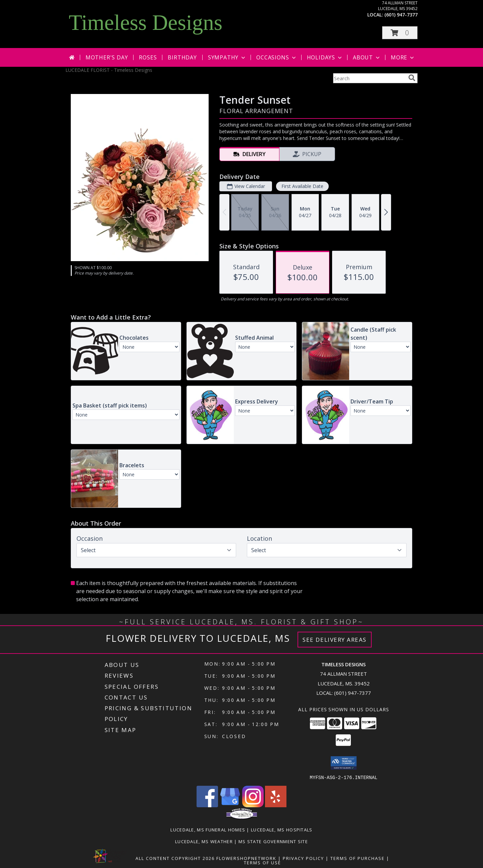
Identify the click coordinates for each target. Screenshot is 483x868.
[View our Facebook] (207, 805)
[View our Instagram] (253, 805)
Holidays (325, 57)
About (367, 57)
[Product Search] (369, 78)
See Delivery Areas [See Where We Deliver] (335, 640)
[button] (400, 33)
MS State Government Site (273, 841)
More (403, 57)
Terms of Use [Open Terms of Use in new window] (262, 862)
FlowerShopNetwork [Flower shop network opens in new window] (246, 858)
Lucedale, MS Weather (204, 841)
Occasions (277, 57)
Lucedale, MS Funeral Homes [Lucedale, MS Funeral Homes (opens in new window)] (208, 829)
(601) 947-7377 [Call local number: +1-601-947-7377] (401, 15)
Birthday (182, 57)
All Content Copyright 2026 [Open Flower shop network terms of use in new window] (175, 858)
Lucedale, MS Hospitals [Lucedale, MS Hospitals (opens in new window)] (282, 829)
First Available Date (302, 186)
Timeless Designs (146, 22)
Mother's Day (107, 57)
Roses (148, 57)
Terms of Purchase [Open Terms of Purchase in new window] (358, 858)
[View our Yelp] (276, 805)
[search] (412, 78)
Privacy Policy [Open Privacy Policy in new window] (303, 858)
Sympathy (227, 57)
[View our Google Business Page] (230, 805)
